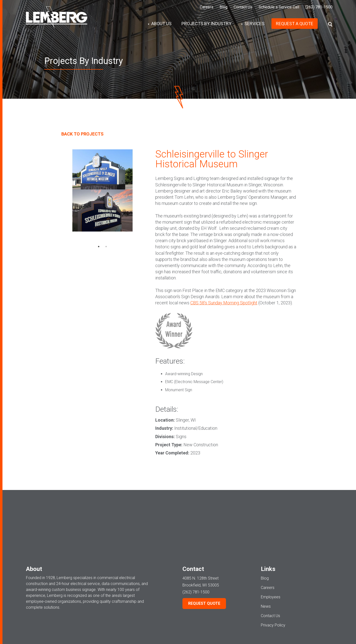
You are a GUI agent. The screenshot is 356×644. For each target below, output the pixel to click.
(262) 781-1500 (319, 7)
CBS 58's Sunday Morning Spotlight (224, 303)
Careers (207, 7)
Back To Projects (82, 134)
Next (138, 199)
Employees (271, 566)
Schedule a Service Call (279, 7)
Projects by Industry (206, 24)
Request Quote (204, 572)
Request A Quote (295, 24)
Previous (66, 199)
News (266, 575)
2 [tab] (106, 247)
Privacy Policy (273, 594)
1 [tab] (99, 247)
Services (255, 24)
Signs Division (264, 630)
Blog (223, 7)
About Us (161, 24)
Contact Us (243, 7)
